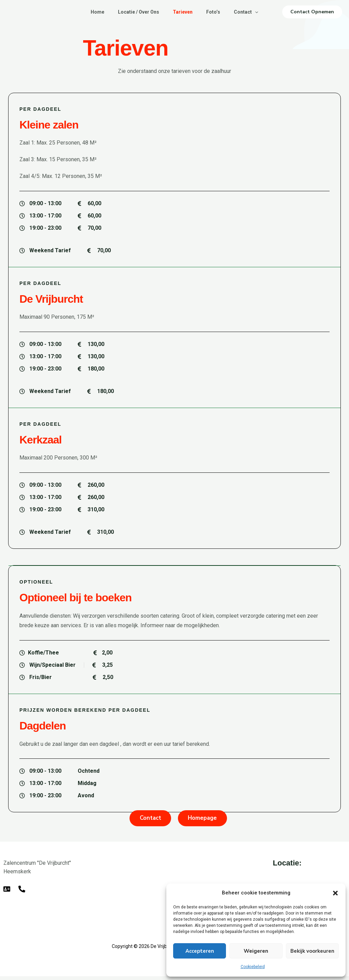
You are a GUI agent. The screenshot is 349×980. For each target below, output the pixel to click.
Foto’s (216, 12)
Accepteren (200, 951)
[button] (335, 893)
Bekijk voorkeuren (312, 951)
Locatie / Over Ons (136, 12)
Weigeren (256, 951)
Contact (251, 12)
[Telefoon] (22, 893)
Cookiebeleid (253, 967)
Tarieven (183, 12)
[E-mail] (7, 893)
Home (92, 12)
